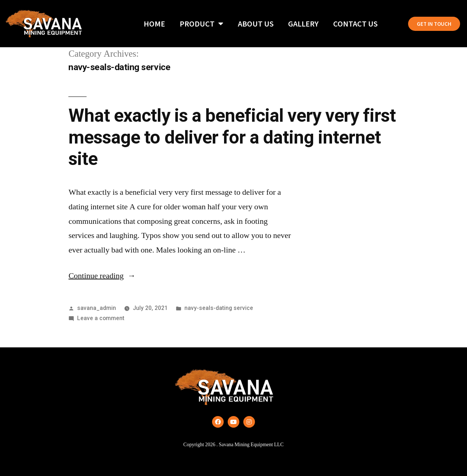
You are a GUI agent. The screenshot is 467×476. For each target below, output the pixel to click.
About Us (256, 24)
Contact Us (355, 24)
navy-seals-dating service (219, 308)
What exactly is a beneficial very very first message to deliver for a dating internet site (232, 137)
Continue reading (102, 276)
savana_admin (97, 308)
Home (154, 24)
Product (201, 24)
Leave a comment (101, 318)
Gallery (303, 24)
